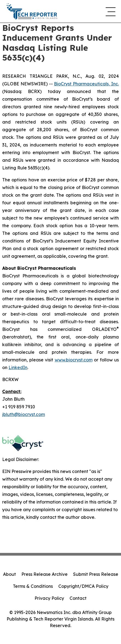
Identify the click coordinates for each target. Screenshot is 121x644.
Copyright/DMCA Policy (83, 586)
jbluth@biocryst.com (24, 414)
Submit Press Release (96, 574)
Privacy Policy (49, 598)
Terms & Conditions (33, 586)
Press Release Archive (44, 574)
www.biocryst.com (74, 360)
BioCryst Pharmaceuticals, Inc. (86, 84)
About (9, 574)
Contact (78, 598)
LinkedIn (18, 367)
